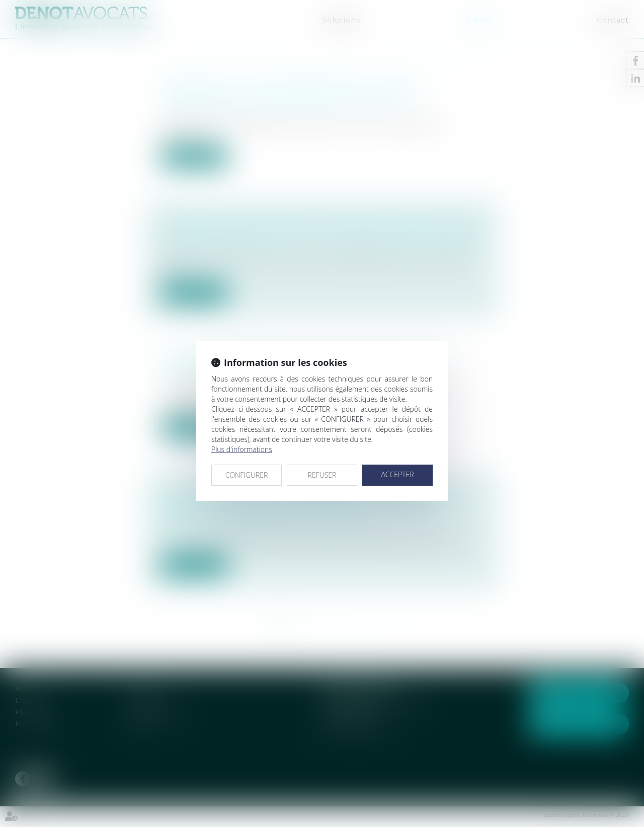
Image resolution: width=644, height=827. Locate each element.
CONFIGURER (247, 475)
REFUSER (322, 475)
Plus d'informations (242, 449)
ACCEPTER (397, 474)
